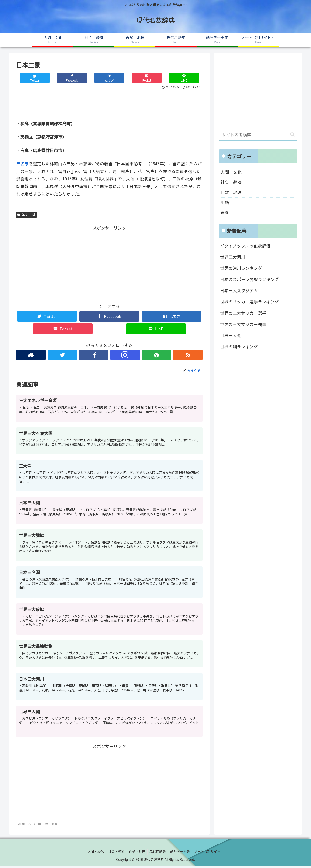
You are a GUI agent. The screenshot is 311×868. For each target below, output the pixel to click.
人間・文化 (231, 172)
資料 (225, 213)
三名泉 (22, 164)
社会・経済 (231, 182)
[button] (292, 134)
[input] (258, 135)
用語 (225, 203)
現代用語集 (158, 853)
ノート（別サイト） (210, 853)
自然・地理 (26, 214)
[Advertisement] (109, 103)
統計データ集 (181, 853)
